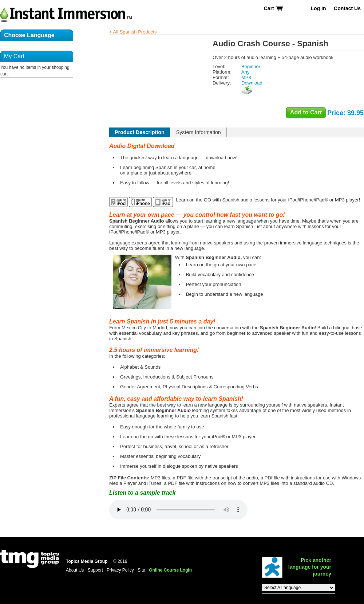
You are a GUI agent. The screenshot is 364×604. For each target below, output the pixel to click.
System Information (199, 132)
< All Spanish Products (133, 32)
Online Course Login (170, 570)
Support (95, 570)
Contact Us (347, 8)
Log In (318, 8)
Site (141, 570)
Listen (178, 510)
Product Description (140, 132)
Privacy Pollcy (120, 570)
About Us (75, 570)
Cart (274, 8)
